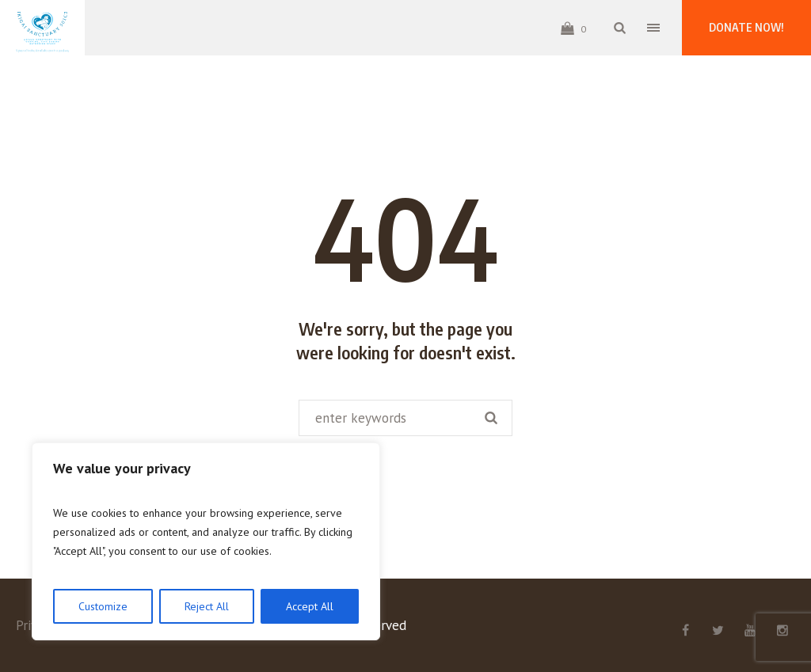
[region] (206, 541)
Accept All (310, 606)
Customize (103, 606)
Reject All (207, 606)
